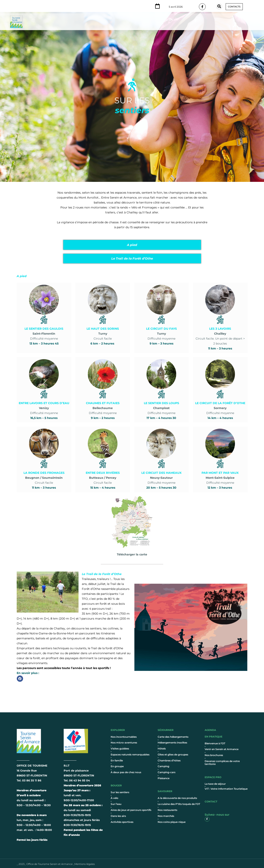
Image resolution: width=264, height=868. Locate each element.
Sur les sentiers (120, 791)
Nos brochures (214, 754)
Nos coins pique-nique (172, 820)
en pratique (214, 735)
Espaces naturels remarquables (130, 753)
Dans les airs (118, 814)
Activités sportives (122, 820)
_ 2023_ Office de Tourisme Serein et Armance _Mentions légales (56, 863)
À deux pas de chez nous (126, 771)
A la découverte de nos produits (177, 797)
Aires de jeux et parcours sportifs (131, 809)
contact (211, 800)
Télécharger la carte (132, 550)
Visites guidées (120, 747)
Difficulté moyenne (44, 329)
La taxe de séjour (215, 782)
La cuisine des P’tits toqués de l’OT (179, 803)
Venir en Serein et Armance (222, 748)
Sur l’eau (116, 803)
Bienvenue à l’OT (215, 742)
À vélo (114, 797)
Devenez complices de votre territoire (222, 761)
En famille (117, 759)
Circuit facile (103, 329)
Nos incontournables (124, 735)
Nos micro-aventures (124, 741)
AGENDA (210, 729)
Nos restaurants (167, 809)
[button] (219, 6)
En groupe (117, 765)
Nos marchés (166, 814)
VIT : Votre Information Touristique (226, 787)
